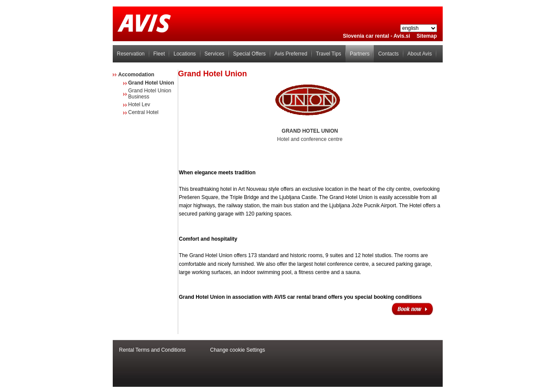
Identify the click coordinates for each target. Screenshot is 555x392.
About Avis (420, 54)
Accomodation (136, 75)
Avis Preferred (291, 54)
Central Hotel (144, 112)
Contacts (388, 54)
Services (215, 54)
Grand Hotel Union (151, 83)
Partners (360, 54)
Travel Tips (329, 54)
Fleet (159, 54)
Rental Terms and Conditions (153, 350)
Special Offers (250, 54)
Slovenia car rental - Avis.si (377, 36)
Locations (184, 54)
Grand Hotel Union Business (150, 94)
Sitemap (427, 36)
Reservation (131, 54)
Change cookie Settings (238, 350)
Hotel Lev (139, 105)
